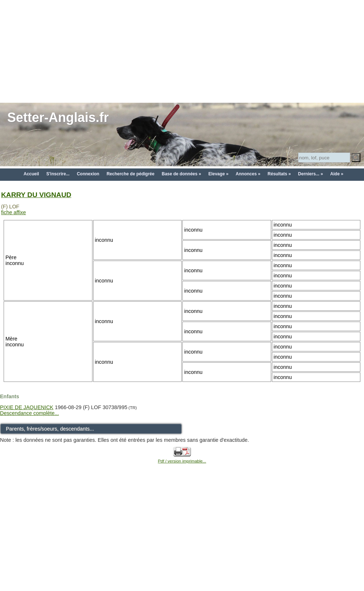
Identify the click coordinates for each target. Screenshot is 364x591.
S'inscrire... (58, 174)
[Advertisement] (182, 51)
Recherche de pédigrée (131, 174)
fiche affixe (14, 212)
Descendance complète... (29, 413)
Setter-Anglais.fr (58, 117)
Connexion (88, 174)
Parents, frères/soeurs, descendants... (50, 429)
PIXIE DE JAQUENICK (27, 407)
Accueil (31, 174)
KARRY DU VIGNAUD (36, 195)
